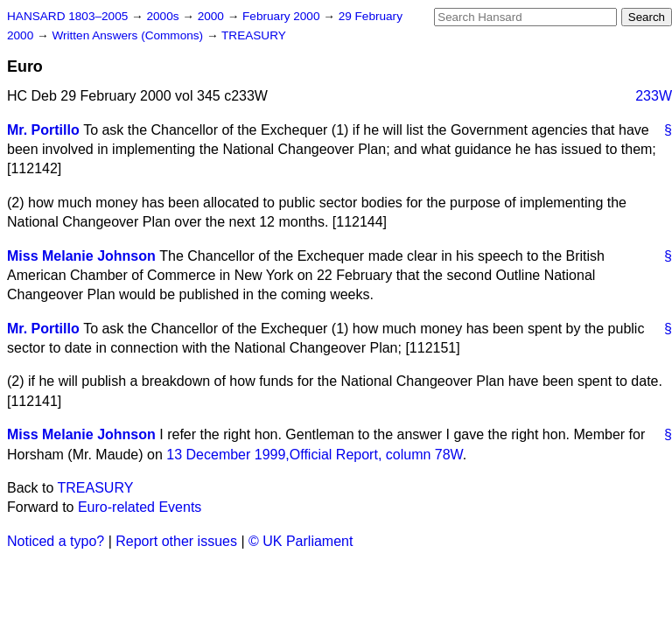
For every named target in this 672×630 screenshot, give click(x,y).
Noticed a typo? (56, 541)
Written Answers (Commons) (129, 35)
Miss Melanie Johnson (81, 256)
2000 (213, 16)
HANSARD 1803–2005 (67, 16)
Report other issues (176, 541)
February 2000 (283, 16)
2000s (164, 16)
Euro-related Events (140, 507)
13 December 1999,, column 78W (315, 455)
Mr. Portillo (43, 130)
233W (654, 96)
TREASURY (254, 35)
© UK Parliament (301, 541)
